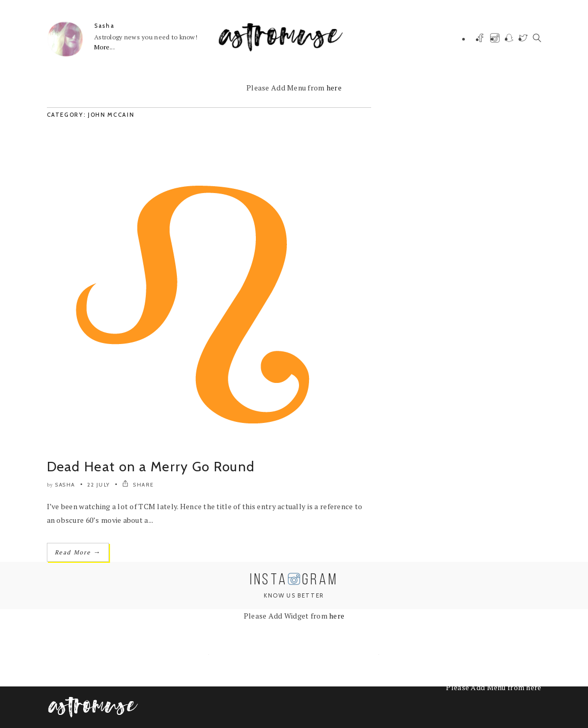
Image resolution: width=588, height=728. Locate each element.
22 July (99, 485)
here (334, 88)
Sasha (104, 26)
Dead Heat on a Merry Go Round (151, 467)
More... (104, 47)
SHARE (138, 485)
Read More (78, 552)
